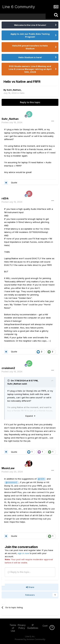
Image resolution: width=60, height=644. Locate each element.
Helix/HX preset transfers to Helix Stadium (30, 47)
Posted (12, 122)
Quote (14, 183)
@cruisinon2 (11, 482)
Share (30, 587)
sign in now (23, 553)
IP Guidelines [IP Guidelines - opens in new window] (33, 626)
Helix (22, 93)
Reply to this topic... (19, 572)
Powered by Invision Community (30, 639)
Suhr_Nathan (14, 90)
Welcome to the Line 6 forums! (30, 25)
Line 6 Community (19, 7)
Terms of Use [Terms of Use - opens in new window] (13, 628)
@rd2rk (41, 479)
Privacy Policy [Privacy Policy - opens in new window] (22, 626)
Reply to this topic (30, 102)
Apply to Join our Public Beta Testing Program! (30, 35)
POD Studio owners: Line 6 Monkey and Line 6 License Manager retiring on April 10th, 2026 (30, 69)
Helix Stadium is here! (30, 57)
